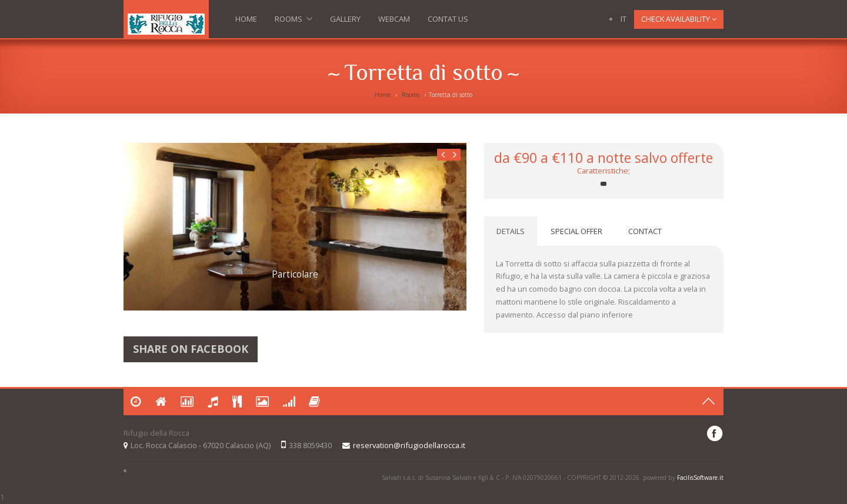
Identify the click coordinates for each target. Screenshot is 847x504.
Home (246, 19)
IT (623, 19)
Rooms (294, 21)
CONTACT (645, 231)
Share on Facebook (191, 349)
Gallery (345, 19)
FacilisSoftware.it (700, 478)
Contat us (448, 19)
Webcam (394, 19)
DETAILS (511, 231)
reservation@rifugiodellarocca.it (409, 445)
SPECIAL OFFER (576, 231)
